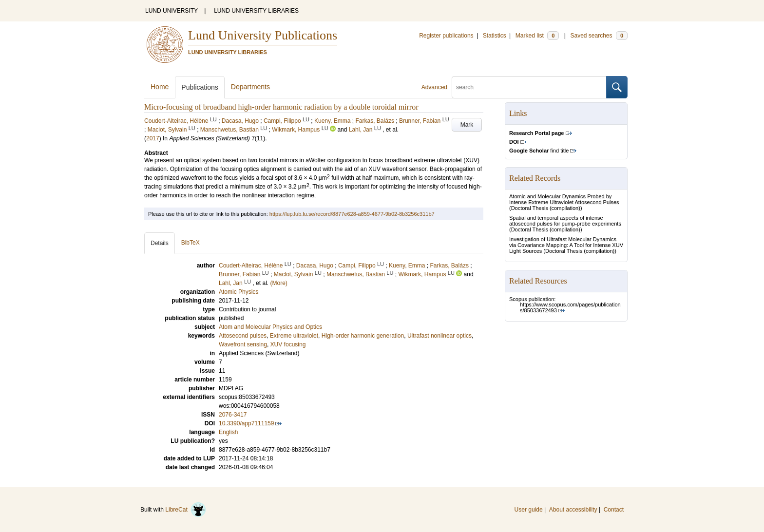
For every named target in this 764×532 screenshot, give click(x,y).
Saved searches (599, 36)
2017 (153, 138)
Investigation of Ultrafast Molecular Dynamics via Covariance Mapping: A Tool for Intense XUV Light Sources (566, 245)
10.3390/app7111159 (246, 423)
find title (539, 151)
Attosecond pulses (243, 336)
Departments (250, 87)
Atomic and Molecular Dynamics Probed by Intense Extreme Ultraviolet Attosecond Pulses (564, 199)
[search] (529, 87)
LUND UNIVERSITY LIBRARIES (256, 11)
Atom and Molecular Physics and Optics (270, 327)
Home (160, 87)
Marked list (537, 36)
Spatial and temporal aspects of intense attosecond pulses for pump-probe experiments (565, 221)
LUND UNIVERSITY (172, 11)
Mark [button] (467, 125)
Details (160, 243)
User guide (529, 510)
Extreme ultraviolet (294, 336)
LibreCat (186, 510)
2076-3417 (233, 415)
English (228, 432)
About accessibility (573, 510)
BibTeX (191, 243)
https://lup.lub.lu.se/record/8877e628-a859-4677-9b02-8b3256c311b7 (352, 214)
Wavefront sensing (243, 344)
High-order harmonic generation (363, 336)
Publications (200, 87)
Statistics (495, 36)
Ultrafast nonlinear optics (439, 336)
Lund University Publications (263, 35)
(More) (278, 283)
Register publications (446, 36)
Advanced (434, 87)
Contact (614, 510)
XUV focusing (288, 344)
